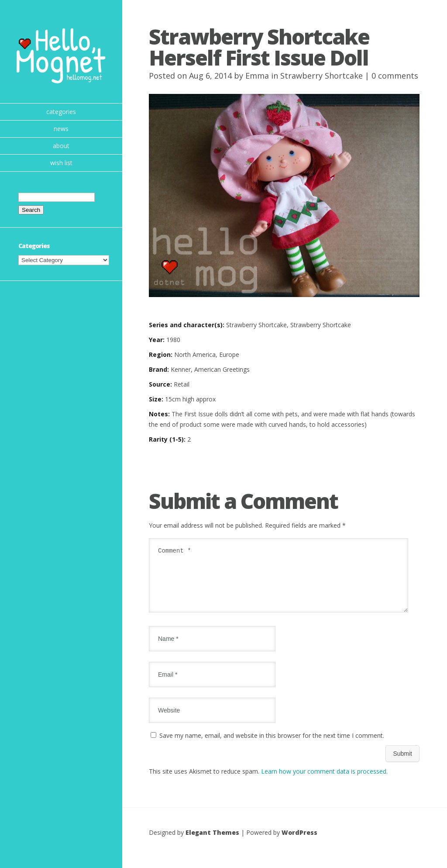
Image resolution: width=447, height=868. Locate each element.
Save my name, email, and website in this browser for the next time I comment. (272, 746)
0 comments (395, 76)
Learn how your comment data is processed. (324, 782)
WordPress (299, 843)
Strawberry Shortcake (321, 76)
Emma (257, 76)
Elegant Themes (212, 843)
